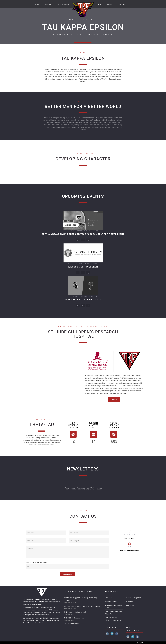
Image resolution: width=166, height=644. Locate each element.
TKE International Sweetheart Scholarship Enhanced (82, 606)
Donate (114, 399)
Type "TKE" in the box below (37, 563)
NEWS (99, 4)
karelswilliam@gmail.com (129, 550)
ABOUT (110, 4)
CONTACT (122, 4)
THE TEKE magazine (133, 598)
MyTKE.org (130, 605)
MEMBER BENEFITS (64, 4)
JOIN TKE (48, 4)
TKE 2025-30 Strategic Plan (74, 618)
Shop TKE (129, 601)
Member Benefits (111, 601)
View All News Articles (72, 624)
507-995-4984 (129, 538)
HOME (37, 4)
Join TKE (108, 598)
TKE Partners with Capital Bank (75, 612)
